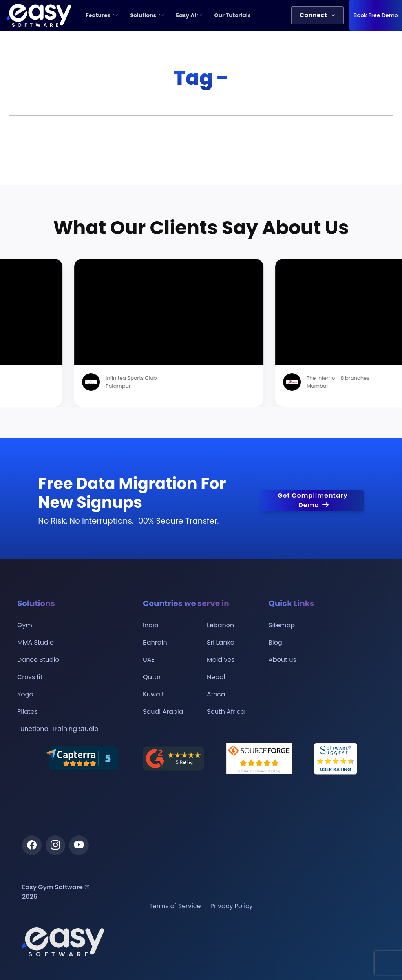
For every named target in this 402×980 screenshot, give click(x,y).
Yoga (25, 694)
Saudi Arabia (163, 712)
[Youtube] (79, 845)
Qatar (152, 677)
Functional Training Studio (58, 729)
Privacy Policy (232, 906)
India (151, 625)
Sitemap (282, 625)
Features (102, 15)
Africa (216, 694)
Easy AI (189, 15)
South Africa (226, 712)
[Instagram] (55, 845)
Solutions (147, 15)
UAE (149, 660)
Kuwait (153, 694)
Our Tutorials (232, 15)
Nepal (216, 677)
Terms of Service (175, 906)
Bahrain (155, 643)
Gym (25, 625)
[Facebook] (32, 845)
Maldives (221, 660)
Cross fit (30, 677)
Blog (275, 643)
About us (282, 660)
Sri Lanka (221, 643)
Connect (317, 15)
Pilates (27, 712)
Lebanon (220, 625)
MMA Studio (36, 643)
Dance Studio (38, 660)
